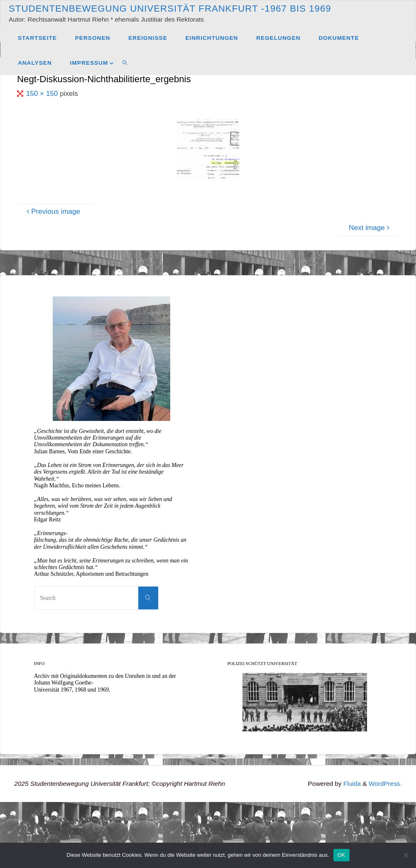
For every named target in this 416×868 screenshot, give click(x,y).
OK (341, 855)
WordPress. (385, 784)
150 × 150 (43, 94)
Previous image (52, 211)
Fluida (351, 784)
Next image (370, 228)
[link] (125, 63)
